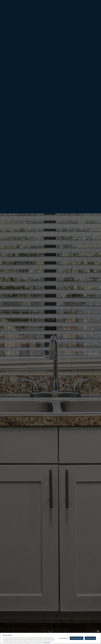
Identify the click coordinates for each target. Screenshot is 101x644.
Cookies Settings (64, 638)
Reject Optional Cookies (77, 638)
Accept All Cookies (90, 638)
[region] (50, 638)
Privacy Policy (47, 642)
